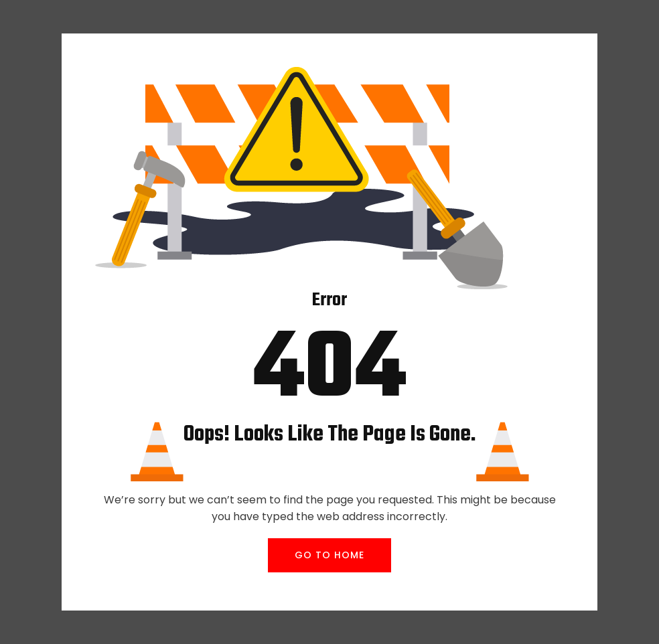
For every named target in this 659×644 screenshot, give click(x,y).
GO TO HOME (329, 555)
